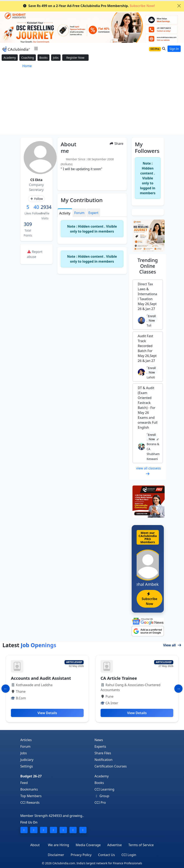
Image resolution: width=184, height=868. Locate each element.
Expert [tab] (93, 213)
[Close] (179, 6)
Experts (100, 746)
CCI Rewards (30, 802)
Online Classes (148, 266)
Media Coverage (88, 845)
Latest (29, 645)
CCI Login (129, 855)
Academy (10, 58)
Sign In (174, 49)
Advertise (115, 845)
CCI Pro (100, 802)
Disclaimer (56, 855)
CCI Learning (104, 789)
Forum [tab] (79, 213)
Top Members (31, 796)
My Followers (147, 147)
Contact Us (106, 855)
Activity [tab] (65, 213)
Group (102, 796)
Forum (25, 746)
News (99, 740)
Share (116, 144)
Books (43, 58)
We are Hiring (59, 845)
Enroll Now (152, 318)
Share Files (103, 753)
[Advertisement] (92, 104)
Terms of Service (141, 845)
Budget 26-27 (31, 776)
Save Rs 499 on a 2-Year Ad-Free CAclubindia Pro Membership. (89, 6)
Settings (27, 766)
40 (36, 207)
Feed (24, 783)
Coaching (28, 58)
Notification (104, 760)
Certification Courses (111, 766)
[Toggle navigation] (36, 49)
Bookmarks (29, 789)
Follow (36, 199)
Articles (26, 740)
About (35, 845)
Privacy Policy (81, 855)
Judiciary (27, 760)
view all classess (149, 471)
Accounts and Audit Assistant (41, 678)
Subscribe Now (150, 599)
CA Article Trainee (119, 678)
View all (172, 645)
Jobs (56, 58)
